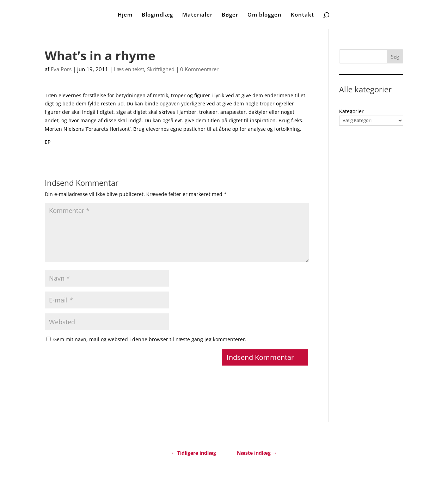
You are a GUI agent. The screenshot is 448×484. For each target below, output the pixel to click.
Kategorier (351, 111)
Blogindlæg (157, 15)
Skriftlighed (161, 69)
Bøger (230, 15)
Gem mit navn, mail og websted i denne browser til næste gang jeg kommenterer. (150, 339)
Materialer (197, 15)
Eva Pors (61, 69)
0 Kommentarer (199, 69)
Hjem (125, 15)
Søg (395, 57)
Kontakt (302, 15)
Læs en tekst (129, 69)
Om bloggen (265, 15)
